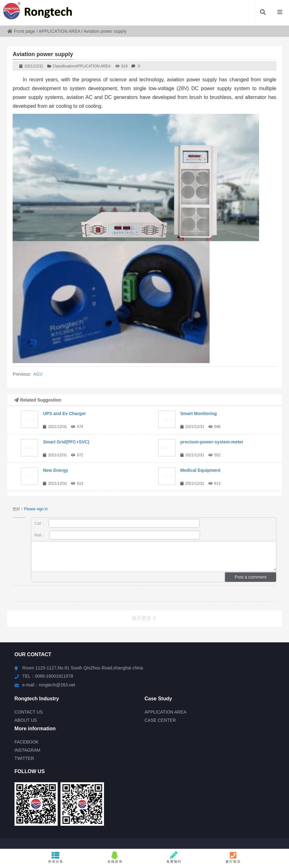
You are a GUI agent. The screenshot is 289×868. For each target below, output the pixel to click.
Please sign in (36, 509)
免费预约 (174, 857)
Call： (117, 523)
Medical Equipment (200, 470)
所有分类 (56, 857)
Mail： (117, 535)
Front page (21, 31)
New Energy (55, 470)
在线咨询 (115, 857)
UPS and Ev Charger (64, 414)
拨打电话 (233, 857)
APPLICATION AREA (60, 31)
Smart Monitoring (199, 414)
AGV (38, 374)
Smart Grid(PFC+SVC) (66, 442)
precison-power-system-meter (212, 442)
